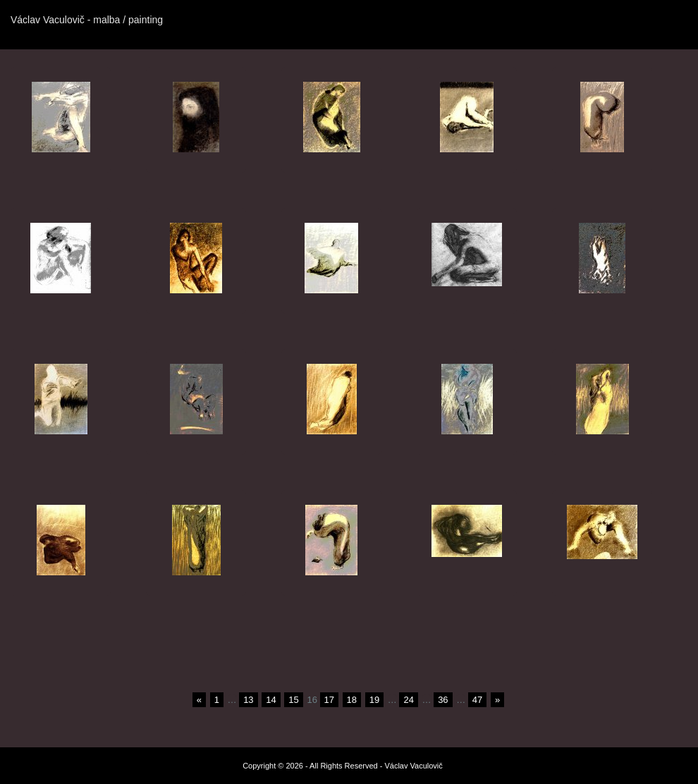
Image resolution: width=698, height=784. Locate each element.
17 (329, 700)
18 (352, 700)
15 (293, 700)
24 (408, 700)
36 (443, 700)
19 (374, 700)
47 (477, 700)
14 (271, 700)
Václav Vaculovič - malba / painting (87, 20)
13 (248, 700)
